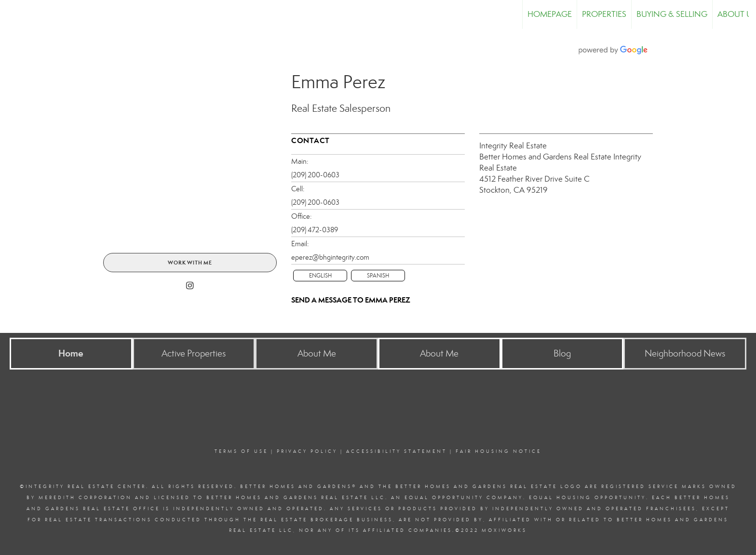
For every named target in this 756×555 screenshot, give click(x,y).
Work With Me (190, 263)
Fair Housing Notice (499, 451)
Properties (604, 14)
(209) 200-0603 (315, 175)
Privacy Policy (307, 451)
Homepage (550, 14)
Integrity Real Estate (513, 146)
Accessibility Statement (397, 451)
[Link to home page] (12, 14)
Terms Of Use (241, 451)
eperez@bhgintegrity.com (330, 257)
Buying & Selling (672, 14)
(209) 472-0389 (315, 230)
